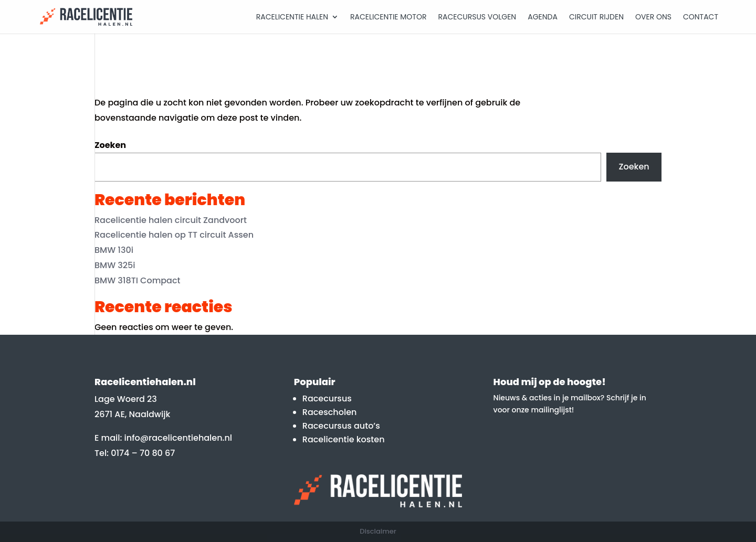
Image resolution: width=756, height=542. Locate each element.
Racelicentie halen (292, 18)
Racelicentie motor (388, 18)
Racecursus (327, 398)
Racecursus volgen (477, 18)
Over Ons (653, 18)
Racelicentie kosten (344, 439)
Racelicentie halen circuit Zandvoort (171, 220)
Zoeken (110, 145)
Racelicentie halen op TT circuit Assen (174, 235)
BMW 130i (114, 250)
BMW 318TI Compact (138, 280)
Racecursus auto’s (341, 426)
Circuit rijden (596, 18)
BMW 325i (115, 265)
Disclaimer (378, 531)
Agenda (543, 18)
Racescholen (330, 412)
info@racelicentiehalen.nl (178, 438)
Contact (701, 18)
